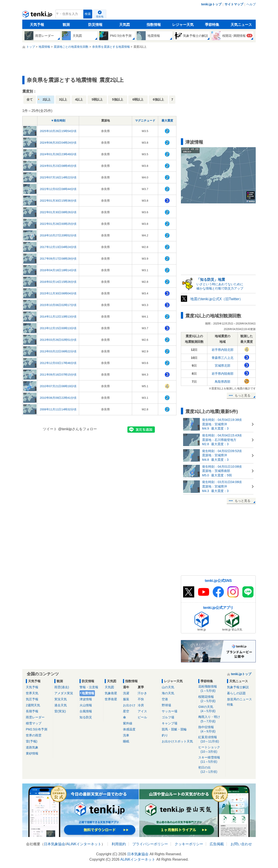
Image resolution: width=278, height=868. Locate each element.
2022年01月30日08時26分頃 (58, 212)
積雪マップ (34, 723)
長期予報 (32, 711)
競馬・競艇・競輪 (174, 729)
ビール (142, 717)
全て (30, 99)
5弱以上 (97, 99)
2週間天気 (33, 705)
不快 (141, 699)
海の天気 (168, 693)
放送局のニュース (239, 699)
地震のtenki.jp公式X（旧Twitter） (217, 299)
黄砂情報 (32, 753)
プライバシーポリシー (150, 844)
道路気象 (32, 747)
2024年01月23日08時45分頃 (58, 166)
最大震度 (167, 121)
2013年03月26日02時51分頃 (58, 340)
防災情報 (95, 25)
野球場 (166, 705)
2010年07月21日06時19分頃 (58, 386)
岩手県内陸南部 (223, 374)
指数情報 (154, 25)
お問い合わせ (241, 844)
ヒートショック (211, 749)
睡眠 (126, 741)
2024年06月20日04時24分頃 (58, 143)
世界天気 (32, 693)
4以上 (79, 99)
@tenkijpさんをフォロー (78, 429)
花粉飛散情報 (211, 689)
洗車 (126, 735)
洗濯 (126, 693)
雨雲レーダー (35, 717)
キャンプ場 (170, 723)
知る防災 (86, 717)
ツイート (50, 429)
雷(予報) (32, 741)
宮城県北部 (223, 366)
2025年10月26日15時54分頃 (58, 131)
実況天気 (61, 699)
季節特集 (212, 25)
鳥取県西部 (223, 382)
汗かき (142, 693)
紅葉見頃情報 (211, 739)
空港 (165, 699)
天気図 (125, 25)
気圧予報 (32, 699)
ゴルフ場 (168, 717)
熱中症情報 (211, 729)
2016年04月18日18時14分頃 (58, 270)
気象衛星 (111, 693)
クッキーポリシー (189, 844)
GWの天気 (211, 709)
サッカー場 (170, 711)
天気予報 (37, 25)
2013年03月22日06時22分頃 (58, 351)
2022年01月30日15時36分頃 (58, 201)
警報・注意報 (89, 687)
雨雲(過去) (62, 687)
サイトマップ (234, 4)
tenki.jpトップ (211, 4)
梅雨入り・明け (211, 719)
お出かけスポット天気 (177, 741)
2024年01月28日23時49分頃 (58, 154)
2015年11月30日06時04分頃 (58, 293)
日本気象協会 (55, 844)
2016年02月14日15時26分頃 (58, 282)
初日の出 (211, 770)
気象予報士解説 (238, 687)
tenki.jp (38, 15)
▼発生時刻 (58, 121)
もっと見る (243, 395)
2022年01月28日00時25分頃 (58, 224)
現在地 (100, 17)
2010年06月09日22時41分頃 (58, 398)
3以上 (63, 99)
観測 (66, 25)
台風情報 (86, 711)
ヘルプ (251, 4)
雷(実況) (60, 711)
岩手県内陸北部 (223, 350)
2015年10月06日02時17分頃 (58, 305)
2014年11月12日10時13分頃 (58, 317)
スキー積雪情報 (211, 760)
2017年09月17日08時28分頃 (58, 259)
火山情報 (86, 705)
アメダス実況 (64, 693)
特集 (230, 705)
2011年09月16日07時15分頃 (58, 375)
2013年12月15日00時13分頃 (58, 328)
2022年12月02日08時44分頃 (58, 189)
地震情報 (88, 693)
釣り (165, 735)
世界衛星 (111, 699)
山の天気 (168, 687)
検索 (88, 14)
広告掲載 (217, 844)
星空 (126, 711)
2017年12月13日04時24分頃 (58, 247)
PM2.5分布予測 (37, 729)
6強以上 (158, 99)
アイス (142, 711)
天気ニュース (241, 25)
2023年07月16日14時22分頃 (58, 177)
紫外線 (128, 723)
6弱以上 (138, 99)
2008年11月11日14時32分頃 (58, 409)
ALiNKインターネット (84, 844)
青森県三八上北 (223, 358)
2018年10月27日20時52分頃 (58, 235)
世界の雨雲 (34, 735)
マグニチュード (145, 121)
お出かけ (129, 705)
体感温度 (129, 729)
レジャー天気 (183, 25)
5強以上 (118, 99)
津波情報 (86, 699)
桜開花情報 (211, 699)
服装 (126, 699)
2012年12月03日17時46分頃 (58, 363)
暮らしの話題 (236, 693)
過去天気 (61, 705)
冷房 (141, 705)
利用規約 (119, 844)
